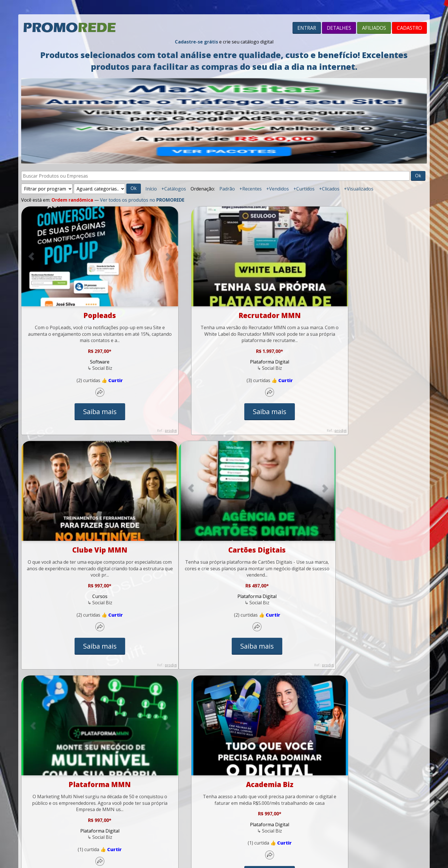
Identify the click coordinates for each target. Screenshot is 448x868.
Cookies (253, 799)
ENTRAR (307, 28)
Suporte (169, 788)
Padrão (227, 189)
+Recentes (251, 189)
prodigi (139, 431)
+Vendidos (278, 189)
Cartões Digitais (84, 530)
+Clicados (329, 189)
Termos (195, 799)
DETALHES (339, 28)
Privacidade (214, 799)
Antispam (235, 799)
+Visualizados (359, 189)
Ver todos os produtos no (142, 200)
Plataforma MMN (224, 530)
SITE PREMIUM (237, 829)
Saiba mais (84, 391)
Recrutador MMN (224, 295)
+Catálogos (174, 189)
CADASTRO (409, 28)
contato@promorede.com (279, 788)
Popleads (84, 295)
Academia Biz (364, 530)
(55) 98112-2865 (228, 788)
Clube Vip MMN (364, 295)
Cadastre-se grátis (196, 42)
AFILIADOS (374, 28)
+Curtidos (304, 189)
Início (151, 189)
